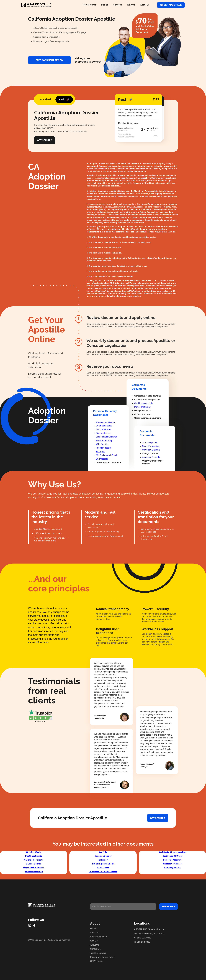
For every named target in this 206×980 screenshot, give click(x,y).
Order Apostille (171, 5)
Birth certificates (103, 429)
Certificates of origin (144, 403)
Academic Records (151, 457)
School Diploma (150, 442)
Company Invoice (172, 868)
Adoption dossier (104, 448)
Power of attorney (104, 440)
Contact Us (95, 949)
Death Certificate (34, 856)
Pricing (105, 5)
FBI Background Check (107, 455)
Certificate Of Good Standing (103, 872)
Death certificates (104, 426)
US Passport (102, 459)
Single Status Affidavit (34, 868)
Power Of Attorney (34, 872)
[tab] (45, 99)
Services (118, 5)
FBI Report (103, 860)
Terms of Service (98, 953)
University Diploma (151, 450)
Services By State (98, 937)
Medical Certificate (172, 864)
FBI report (100, 451)
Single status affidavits (106, 437)
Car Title (103, 852)
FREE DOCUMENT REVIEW (49, 60)
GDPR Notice (96, 961)
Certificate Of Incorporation (172, 852)
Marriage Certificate (34, 860)
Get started (158, 818)
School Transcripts (151, 446)
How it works (89, 5)
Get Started (45, 140)
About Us (145, 5)
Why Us (131, 5)
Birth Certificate (34, 852)
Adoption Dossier (103, 856)
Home (93, 929)
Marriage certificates (105, 422)
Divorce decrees (103, 433)
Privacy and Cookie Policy (102, 957)
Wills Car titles (102, 444)
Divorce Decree (34, 864)
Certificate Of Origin (172, 856)
